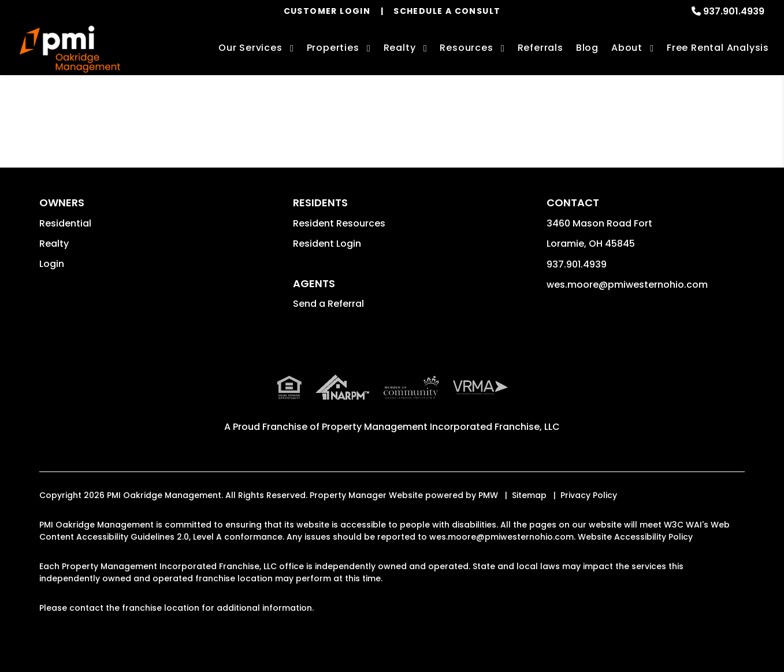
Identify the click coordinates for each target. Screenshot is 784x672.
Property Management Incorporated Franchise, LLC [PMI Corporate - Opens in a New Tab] (441, 427)
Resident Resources (339, 223)
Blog (587, 48)
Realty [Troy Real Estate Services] (400, 48)
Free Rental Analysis (718, 48)
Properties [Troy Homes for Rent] (333, 48)
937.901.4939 (734, 11)
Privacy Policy (589, 495)
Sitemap (529, 495)
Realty (54, 244)
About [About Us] (627, 48)
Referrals (540, 48)
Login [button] (52, 264)
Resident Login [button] (327, 244)
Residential (65, 223)
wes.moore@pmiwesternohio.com (627, 285)
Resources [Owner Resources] (466, 48)
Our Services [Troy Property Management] (250, 48)
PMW (488, 495)
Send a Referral (328, 304)
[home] (70, 49)
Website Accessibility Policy (635, 537)
